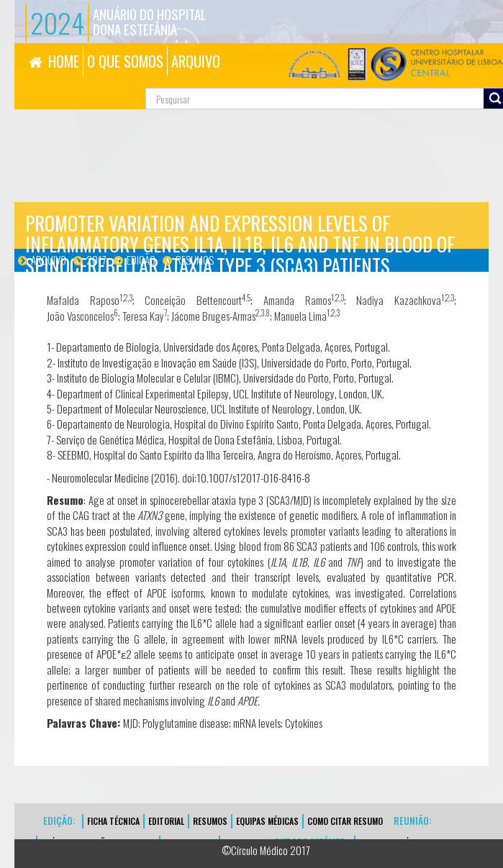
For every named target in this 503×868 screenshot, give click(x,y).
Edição (141, 260)
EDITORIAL (166, 821)
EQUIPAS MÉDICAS (267, 821)
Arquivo (49, 260)
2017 (96, 260)
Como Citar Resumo (345, 821)
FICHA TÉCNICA (113, 821)
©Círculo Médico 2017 (266, 850)
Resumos (195, 260)
